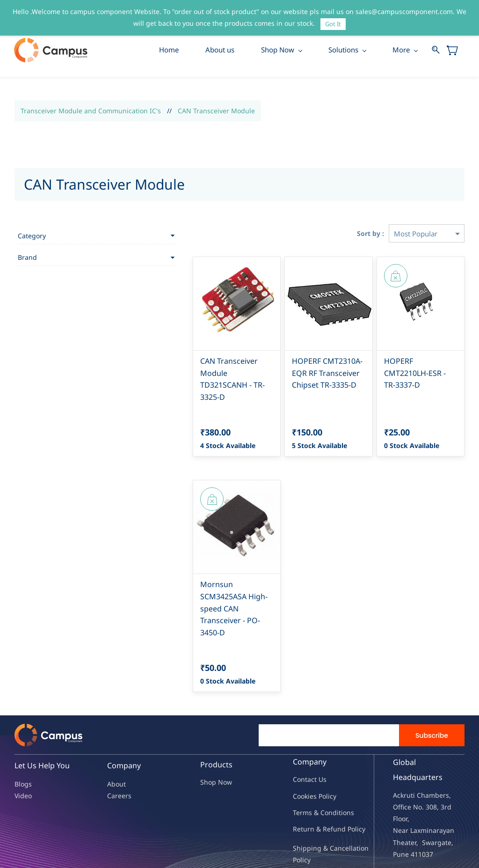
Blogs (23, 749)
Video (23, 761)
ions (348, 777)
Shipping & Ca (315, 813)
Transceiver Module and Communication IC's (91, 111)
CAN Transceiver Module (216, 111)
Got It (333, 24)
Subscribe (432, 700)
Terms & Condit (317, 777)
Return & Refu (315, 794)
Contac (304, 744)
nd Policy (351, 794)
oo (301, 761)
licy (331, 761)
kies (311, 761)
